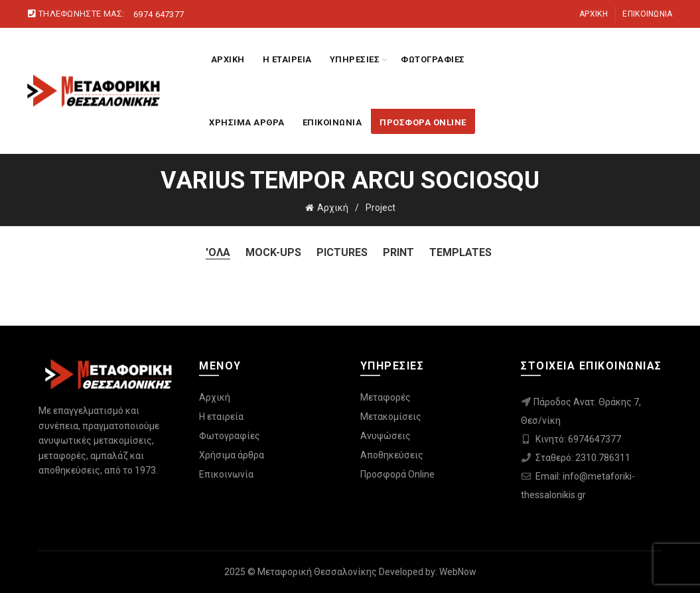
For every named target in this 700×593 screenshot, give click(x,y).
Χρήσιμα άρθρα (232, 455)
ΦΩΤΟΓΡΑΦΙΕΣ (433, 59)
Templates (460, 252)
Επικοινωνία (647, 14)
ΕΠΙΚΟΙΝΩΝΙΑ (332, 122)
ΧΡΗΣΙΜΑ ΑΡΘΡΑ (247, 122)
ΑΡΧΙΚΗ (228, 59)
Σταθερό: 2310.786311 (583, 458)
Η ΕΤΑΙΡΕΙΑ (287, 59)
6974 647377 (159, 14)
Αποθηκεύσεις (392, 455)
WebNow (458, 572)
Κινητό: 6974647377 (578, 439)
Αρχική (594, 14)
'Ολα (218, 252)
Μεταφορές (385, 397)
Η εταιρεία (221, 417)
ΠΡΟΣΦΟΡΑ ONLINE (423, 122)
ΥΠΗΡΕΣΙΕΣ (355, 59)
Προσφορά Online (397, 474)
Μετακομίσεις (391, 417)
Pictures (342, 252)
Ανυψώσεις (385, 436)
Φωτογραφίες (230, 436)
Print (398, 252)
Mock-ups (273, 252)
